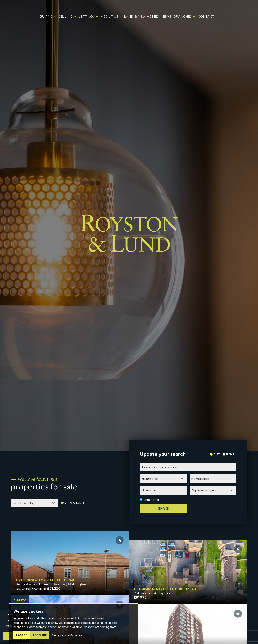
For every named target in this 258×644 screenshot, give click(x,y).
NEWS (167, 16)
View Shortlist (75, 503)
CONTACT (206, 16)
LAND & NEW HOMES (142, 16)
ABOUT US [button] (110, 16)
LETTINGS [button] (87, 16)
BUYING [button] (47, 16)
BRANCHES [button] (183, 16)
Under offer (151, 500)
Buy (215, 454)
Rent (229, 454)
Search (163, 509)
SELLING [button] (66, 16)
